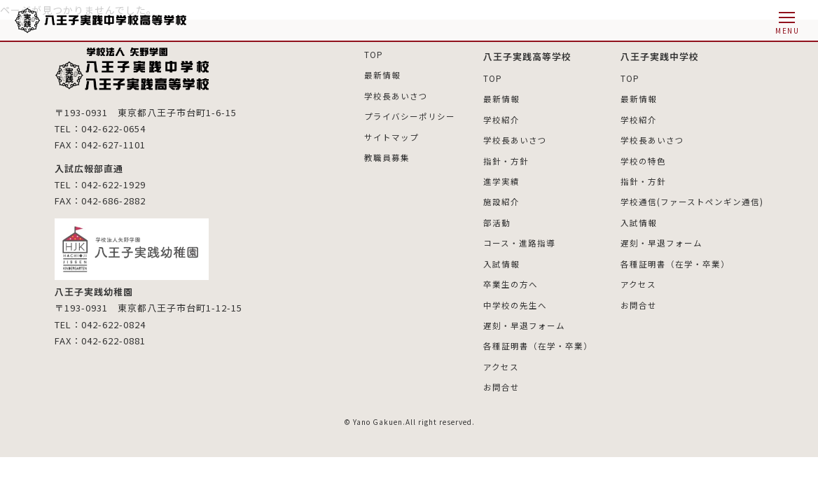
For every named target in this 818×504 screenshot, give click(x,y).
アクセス (501, 364)
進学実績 (501, 180)
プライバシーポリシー (410, 116)
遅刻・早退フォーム (524, 323)
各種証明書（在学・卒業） (538, 343)
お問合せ (501, 385)
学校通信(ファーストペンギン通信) (692, 201)
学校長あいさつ (396, 95)
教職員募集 (387, 156)
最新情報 (382, 75)
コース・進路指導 (519, 241)
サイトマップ (391, 136)
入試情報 (501, 261)
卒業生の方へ (511, 282)
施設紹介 (501, 201)
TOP (374, 54)
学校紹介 (501, 119)
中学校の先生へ (515, 303)
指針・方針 (506, 160)
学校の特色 (643, 160)
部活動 (497, 221)
